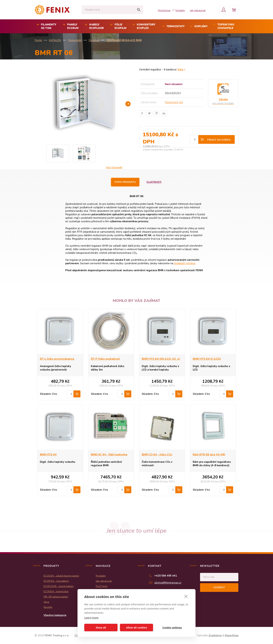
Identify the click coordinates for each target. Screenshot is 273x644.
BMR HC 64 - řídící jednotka (109, 455)
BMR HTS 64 (48, 455)
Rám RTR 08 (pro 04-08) (209, 455)
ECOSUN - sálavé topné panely (61, 576)
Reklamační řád (174, 102)
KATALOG (55, 40)
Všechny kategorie (55, 615)
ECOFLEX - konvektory (56, 581)
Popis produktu (125, 182)
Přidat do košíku (219, 140)
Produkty (101, 576)
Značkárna (215, 635)
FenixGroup (164, 10)
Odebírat (219, 588)
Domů (38, 40)
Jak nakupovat (198, 10)
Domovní (94, 40)
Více (180, 69)
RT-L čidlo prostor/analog (57, 359)
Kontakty (180, 10)
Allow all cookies (137, 628)
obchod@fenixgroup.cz (168, 583)
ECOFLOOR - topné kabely (59, 586)
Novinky (48, 607)
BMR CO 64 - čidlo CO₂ (157, 455)
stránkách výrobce (185, 263)
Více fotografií (114, 167)
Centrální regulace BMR (124, 40)
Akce (46, 602)
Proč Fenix (102, 586)
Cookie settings (172, 628)
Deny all (101, 628)
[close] (186, 596)
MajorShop (232, 635)
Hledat (139, 10)
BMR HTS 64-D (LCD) (207, 359)
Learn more (91, 618)
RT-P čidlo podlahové (105, 359)
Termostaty (75, 40)
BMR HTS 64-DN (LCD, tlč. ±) (161, 359)
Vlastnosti (154, 182)
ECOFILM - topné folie (56, 591)
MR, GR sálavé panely (56, 597)
